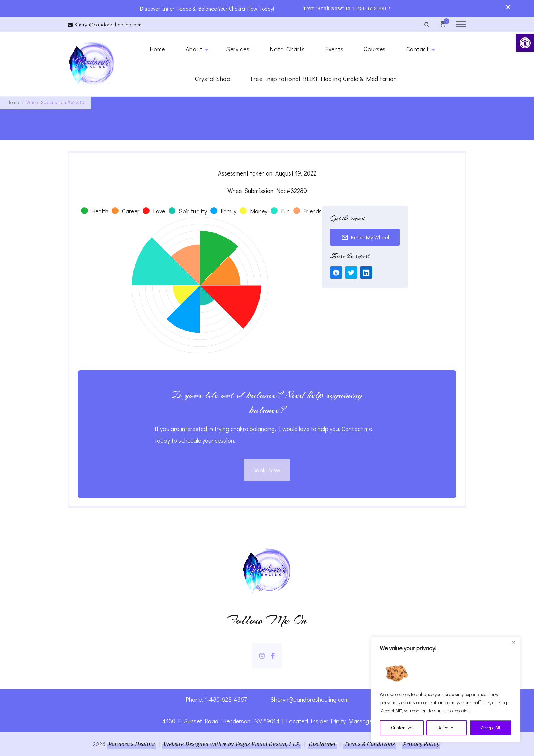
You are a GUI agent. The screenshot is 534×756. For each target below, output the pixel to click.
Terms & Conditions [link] (370, 744)
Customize (402, 728)
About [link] (194, 49)
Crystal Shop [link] (213, 79)
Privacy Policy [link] (421, 744)
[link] (525, 43)
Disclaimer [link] (322, 744)
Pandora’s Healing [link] (132, 744)
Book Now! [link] (267, 470)
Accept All (490, 728)
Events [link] (334, 49)
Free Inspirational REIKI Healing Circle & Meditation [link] (324, 79)
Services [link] (238, 49)
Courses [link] (375, 49)
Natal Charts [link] (287, 49)
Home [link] (157, 49)
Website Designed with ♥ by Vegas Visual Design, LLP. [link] (232, 744)
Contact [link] (418, 49)
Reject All (446, 728)
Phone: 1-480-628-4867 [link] (216, 699)
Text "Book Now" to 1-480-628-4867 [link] (347, 8)
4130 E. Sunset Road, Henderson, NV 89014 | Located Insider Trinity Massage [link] (267, 721)
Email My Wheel (365, 237)
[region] (445, 690)
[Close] (513, 642)
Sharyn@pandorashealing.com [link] (108, 24)
